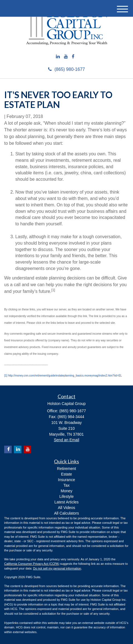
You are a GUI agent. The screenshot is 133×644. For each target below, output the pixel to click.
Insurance (66, 480)
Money (66, 491)
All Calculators (66, 513)
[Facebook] (73, 57)
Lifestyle (66, 496)
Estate (66, 474)
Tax (66, 485)
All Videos (66, 508)
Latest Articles (66, 502)
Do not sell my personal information (57, 568)
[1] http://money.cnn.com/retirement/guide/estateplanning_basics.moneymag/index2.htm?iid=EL (63, 376)
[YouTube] (66, 57)
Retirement (66, 469)
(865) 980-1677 (66, 69)
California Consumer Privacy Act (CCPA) (32, 564)
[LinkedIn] (58, 57)
